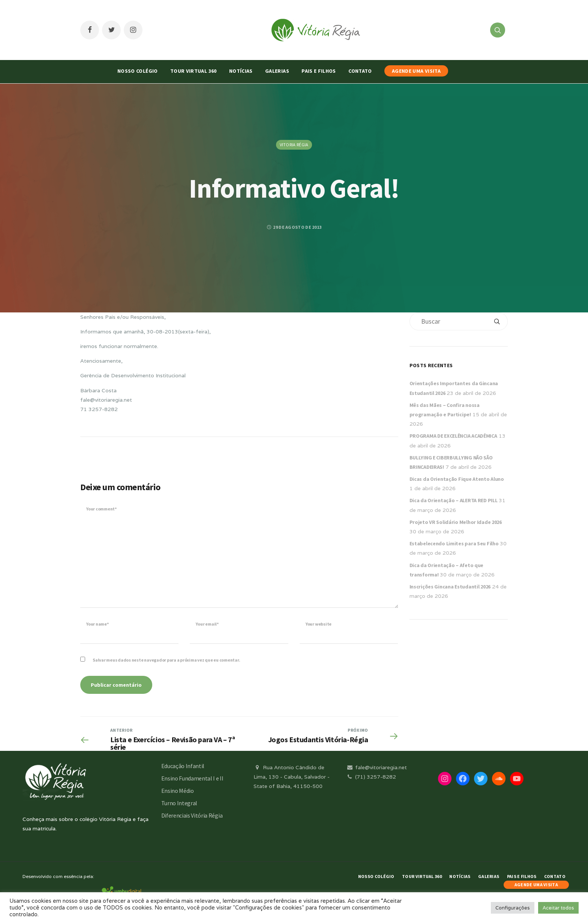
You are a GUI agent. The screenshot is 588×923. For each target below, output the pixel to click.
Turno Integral (179, 803)
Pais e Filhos (319, 71)
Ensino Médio (178, 791)
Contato (360, 71)
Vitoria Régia (294, 145)
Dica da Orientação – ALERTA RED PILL (454, 500)
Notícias (241, 71)
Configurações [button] (513, 908)
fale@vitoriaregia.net (376, 767)
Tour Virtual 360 (193, 71)
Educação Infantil (183, 766)
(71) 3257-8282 (371, 777)
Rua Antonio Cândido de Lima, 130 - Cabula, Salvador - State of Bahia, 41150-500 (292, 777)
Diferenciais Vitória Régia (192, 815)
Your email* (207, 624)
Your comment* (101, 509)
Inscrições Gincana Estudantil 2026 (450, 587)
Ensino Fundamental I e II (192, 778)
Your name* (97, 624)
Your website (319, 624)
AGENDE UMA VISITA (416, 71)
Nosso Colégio (138, 71)
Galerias (277, 71)
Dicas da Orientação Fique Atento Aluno (457, 479)
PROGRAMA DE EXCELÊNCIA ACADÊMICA (453, 436)
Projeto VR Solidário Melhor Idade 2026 (456, 522)
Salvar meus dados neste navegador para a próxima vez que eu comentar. (166, 660)
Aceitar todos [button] (558, 908)
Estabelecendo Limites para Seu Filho (454, 543)
